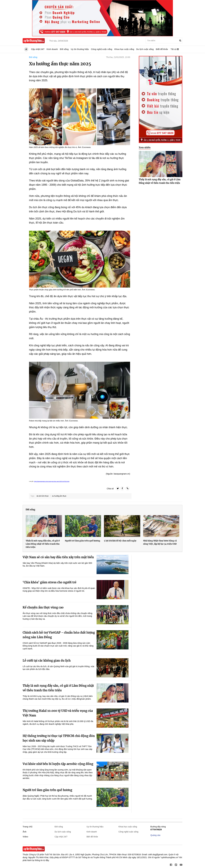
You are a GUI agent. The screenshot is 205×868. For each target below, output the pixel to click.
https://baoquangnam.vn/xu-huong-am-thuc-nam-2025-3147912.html (52, 481)
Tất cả (175, 49)
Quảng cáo (155, 835)
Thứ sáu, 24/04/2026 (59, 41)
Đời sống (64, 49)
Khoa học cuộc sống (124, 49)
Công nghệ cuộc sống (102, 49)
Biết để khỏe (162, 49)
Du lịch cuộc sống (145, 49)
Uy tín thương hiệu (80, 49)
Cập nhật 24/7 (38, 49)
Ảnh (25, 832)
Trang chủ (28, 827)
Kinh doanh (52, 49)
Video (25, 837)
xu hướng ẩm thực (59, 496)
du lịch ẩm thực (43, 496)
